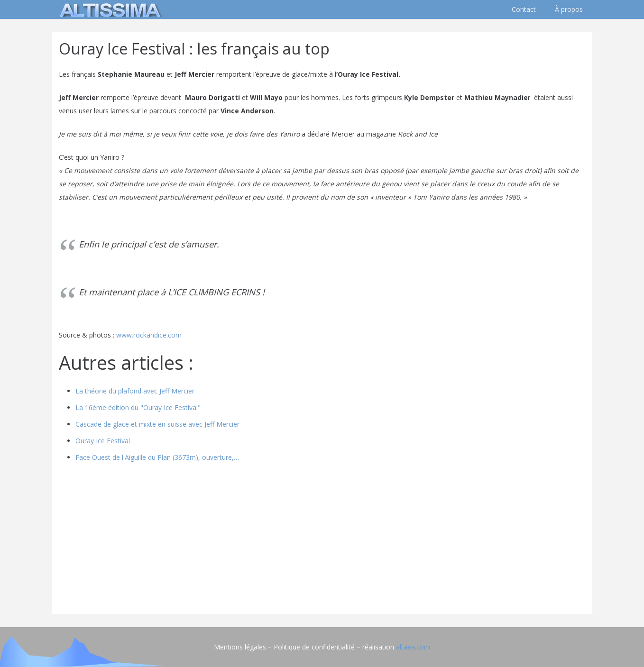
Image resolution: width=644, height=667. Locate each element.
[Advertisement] (322, 540)
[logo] (109, 9)
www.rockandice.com (149, 335)
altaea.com (413, 647)
